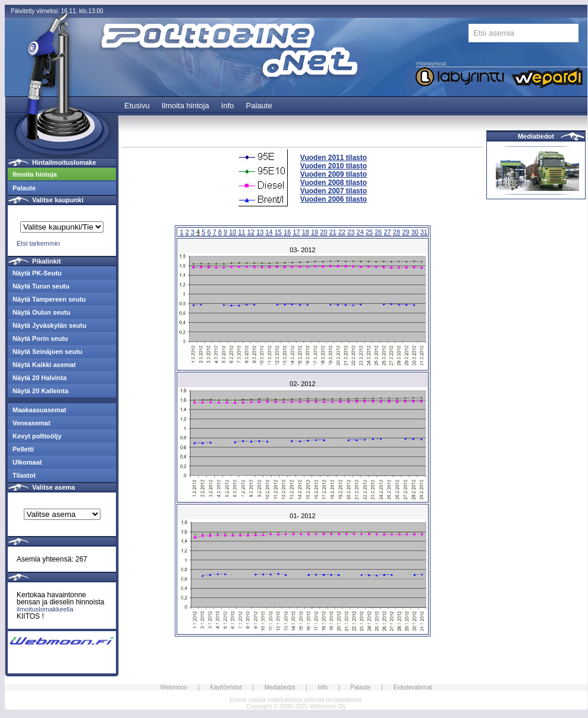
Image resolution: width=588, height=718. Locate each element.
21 (333, 232)
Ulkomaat (27, 462)
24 (360, 232)
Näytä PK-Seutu (37, 273)
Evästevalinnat (412, 687)
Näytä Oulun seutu (41, 312)
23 (351, 232)
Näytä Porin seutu (40, 338)
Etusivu (137, 106)
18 (306, 232)
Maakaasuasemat (40, 410)
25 (369, 232)
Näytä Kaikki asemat (44, 365)
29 (405, 232)
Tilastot (24, 475)
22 (342, 232)
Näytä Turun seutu (41, 286)
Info (228, 106)
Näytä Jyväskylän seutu (49, 325)
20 (323, 232)
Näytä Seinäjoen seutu (47, 352)
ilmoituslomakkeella (45, 609)
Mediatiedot (536, 136)
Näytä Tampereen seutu (49, 299)
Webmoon (174, 687)
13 (260, 232)
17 (296, 232)
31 (424, 232)
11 (242, 232)
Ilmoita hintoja (185, 106)
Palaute (259, 106)
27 (388, 232)
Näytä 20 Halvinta (40, 378)
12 (251, 232)
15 (278, 232)
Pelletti (23, 449)
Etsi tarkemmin (38, 243)
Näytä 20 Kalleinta (40, 391)
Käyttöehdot (226, 687)
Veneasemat (32, 423)
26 (378, 232)
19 (315, 232)
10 (232, 232)
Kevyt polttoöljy (37, 436)
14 (269, 232)
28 (397, 232)
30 (414, 232)
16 (287, 232)
